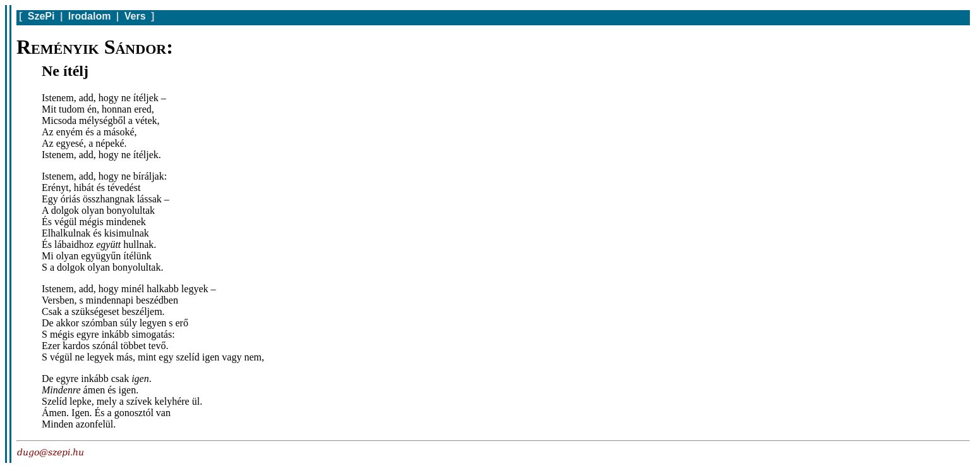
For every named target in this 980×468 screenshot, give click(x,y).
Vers (135, 16)
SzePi (41, 16)
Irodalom (90, 16)
